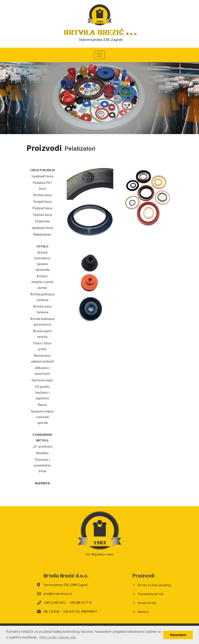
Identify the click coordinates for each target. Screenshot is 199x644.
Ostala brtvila (145, 603)
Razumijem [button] (178, 635)
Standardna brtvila (149, 594)
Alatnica (141, 612)
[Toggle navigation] (99, 55)
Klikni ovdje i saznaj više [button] (58, 637)
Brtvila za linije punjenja (152, 585)
